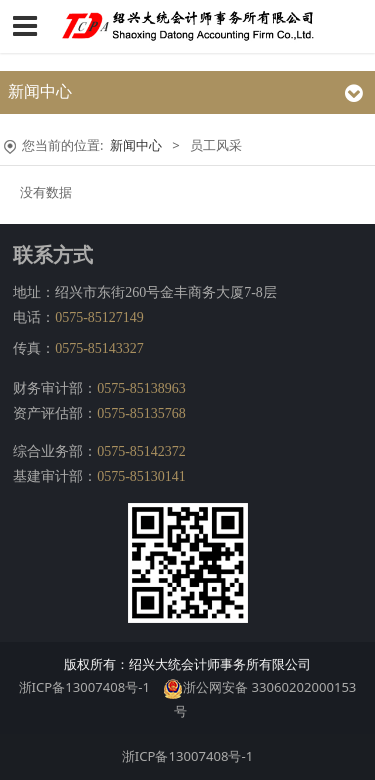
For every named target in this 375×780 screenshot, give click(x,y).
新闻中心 (136, 145)
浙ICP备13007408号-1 (84, 687)
